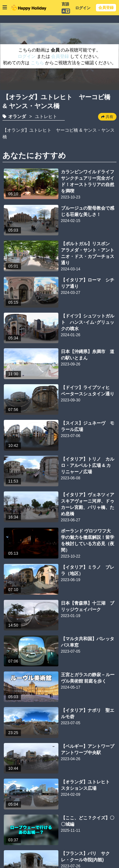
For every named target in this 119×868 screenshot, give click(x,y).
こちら (38, 63)
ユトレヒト (46, 116)
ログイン (83, 8)
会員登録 (106, 8)
